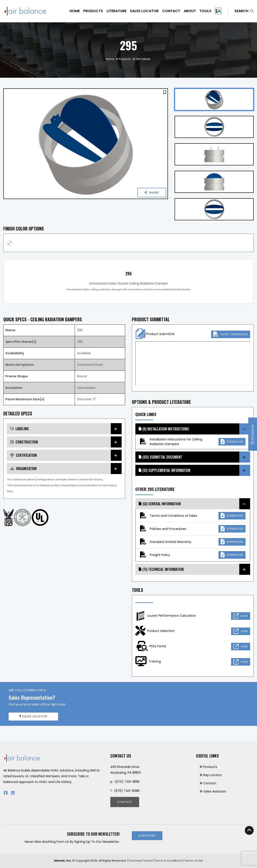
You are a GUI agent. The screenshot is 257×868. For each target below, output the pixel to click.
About (190, 11)
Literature (117, 11)
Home (75, 11)
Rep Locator (213, 775)
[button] (165, 92)
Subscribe (147, 836)
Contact (171, 11)
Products (93, 11)
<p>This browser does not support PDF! (193, 363)
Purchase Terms (140, 861)
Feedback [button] (253, 434)
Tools (205, 11)
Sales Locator (144, 11)
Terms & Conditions (168, 861)
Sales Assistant (215, 791)
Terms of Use (194, 861)
